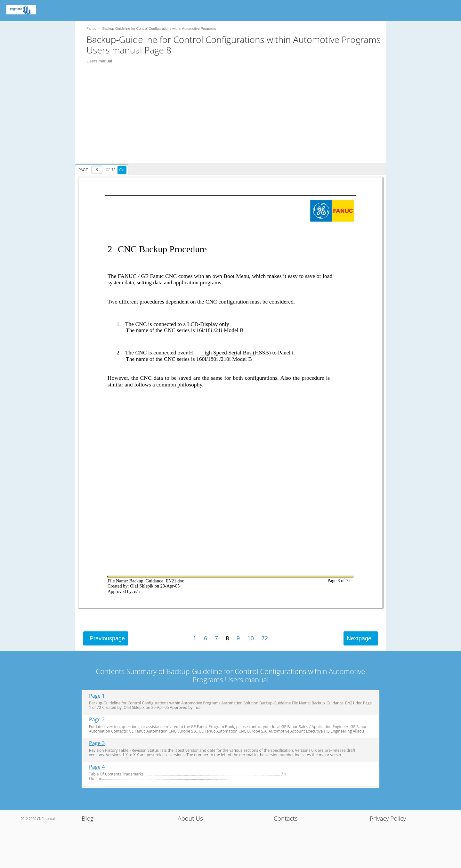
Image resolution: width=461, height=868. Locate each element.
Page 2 (97, 720)
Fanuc (91, 28)
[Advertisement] (234, 118)
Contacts (286, 818)
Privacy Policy (388, 818)
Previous (107, 638)
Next (359, 638)
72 (265, 638)
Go (122, 170)
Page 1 (97, 696)
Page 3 (97, 743)
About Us (190, 818)
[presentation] (102, 169)
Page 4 (97, 767)
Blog (88, 818)
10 (251, 638)
